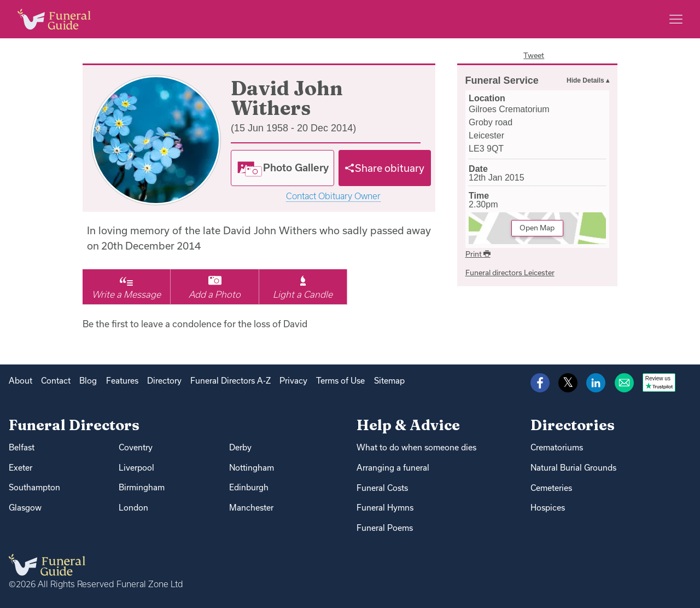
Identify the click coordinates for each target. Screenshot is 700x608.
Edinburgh (249, 487)
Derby (240, 447)
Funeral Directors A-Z (231, 381)
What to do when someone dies (416, 447)
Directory (164, 381)
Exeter (21, 468)
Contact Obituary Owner (333, 196)
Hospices (548, 508)
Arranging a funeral (393, 468)
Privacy (293, 381)
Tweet (534, 55)
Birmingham (142, 487)
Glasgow (25, 508)
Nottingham (252, 468)
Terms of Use (340, 381)
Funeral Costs (382, 488)
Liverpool (136, 468)
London (133, 508)
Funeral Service (502, 80)
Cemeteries (551, 488)
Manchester (251, 508)
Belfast (22, 447)
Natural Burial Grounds (573, 468)
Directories (573, 425)
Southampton (34, 487)
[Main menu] (676, 19)
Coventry (136, 447)
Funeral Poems (385, 528)
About (21, 381)
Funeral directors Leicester (510, 273)
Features (122, 381)
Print (478, 254)
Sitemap (389, 381)
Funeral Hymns (385, 508)
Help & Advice (408, 425)
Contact (56, 381)
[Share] (385, 168)
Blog (88, 381)
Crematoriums (557, 447)
